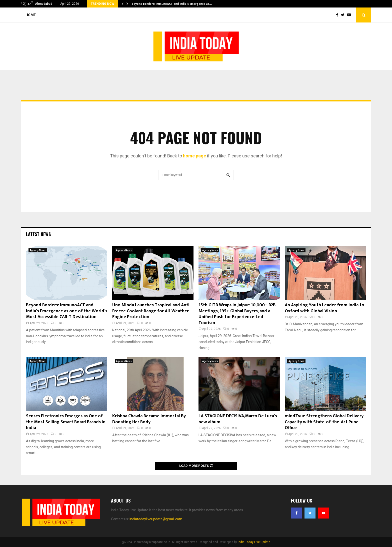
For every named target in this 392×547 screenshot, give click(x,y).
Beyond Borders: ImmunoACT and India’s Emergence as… (172, 4)
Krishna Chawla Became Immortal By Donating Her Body (149, 419)
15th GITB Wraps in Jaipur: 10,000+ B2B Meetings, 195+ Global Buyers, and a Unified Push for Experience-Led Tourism (237, 314)
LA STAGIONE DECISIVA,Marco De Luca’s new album (238, 419)
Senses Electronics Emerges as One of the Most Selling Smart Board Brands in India (66, 422)
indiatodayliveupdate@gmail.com (156, 519)
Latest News (38, 234)
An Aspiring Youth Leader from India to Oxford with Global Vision (324, 308)
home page (194, 156)
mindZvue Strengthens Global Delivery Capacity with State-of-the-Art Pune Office (324, 422)
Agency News (38, 250)
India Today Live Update (254, 542)
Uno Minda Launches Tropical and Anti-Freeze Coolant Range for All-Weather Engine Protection (152, 311)
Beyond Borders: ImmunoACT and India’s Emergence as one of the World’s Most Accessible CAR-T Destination (67, 311)
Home (31, 15)
